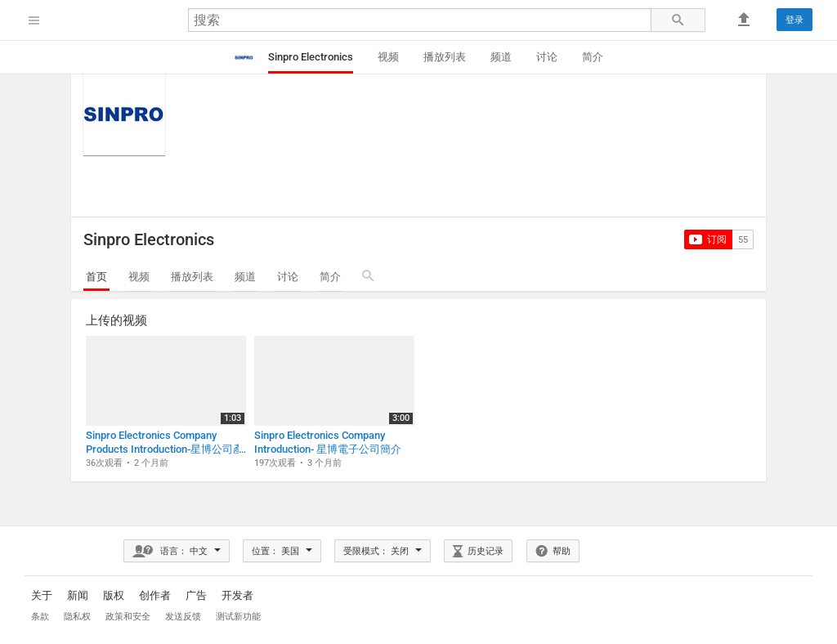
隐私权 (77, 617)
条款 (40, 617)
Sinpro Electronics (149, 239)
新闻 (78, 595)
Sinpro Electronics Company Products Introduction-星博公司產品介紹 (165, 443)
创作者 (155, 595)
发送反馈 (183, 617)
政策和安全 (129, 617)
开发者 (237, 595)
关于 (42, 595)
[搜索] (420, 20)
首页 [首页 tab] (96, 277)
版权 (114, 595)
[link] (794, 20)
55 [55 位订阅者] (743, 240)
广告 (196, 595)
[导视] (34, 20)
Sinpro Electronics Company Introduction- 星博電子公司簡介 (328, 442)
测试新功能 (238, 617)
